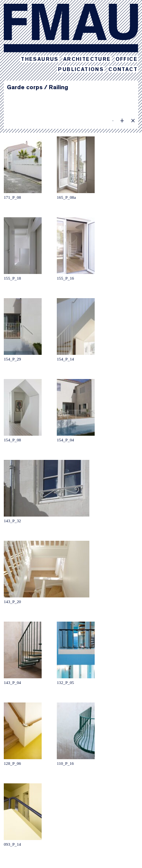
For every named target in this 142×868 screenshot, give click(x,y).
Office (126, 60)
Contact (123, 70)
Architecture (87, 60)
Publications (81, 70)
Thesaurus (40, 60)
